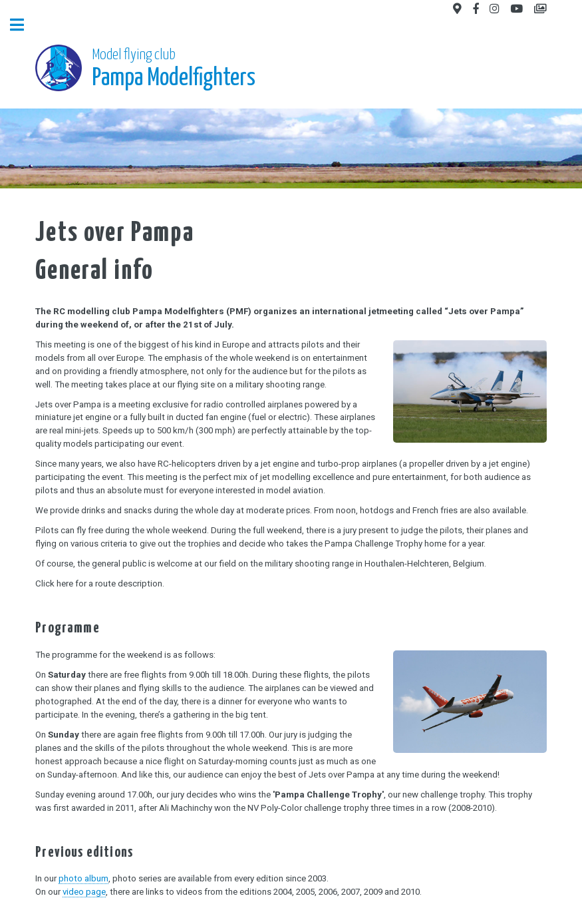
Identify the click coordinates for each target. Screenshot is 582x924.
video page (84, 892)
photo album (83, 878)
